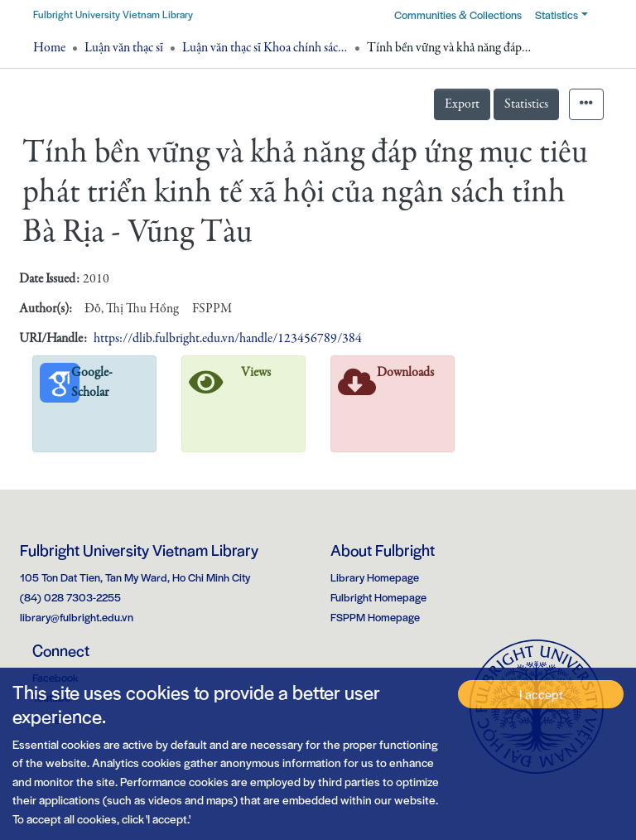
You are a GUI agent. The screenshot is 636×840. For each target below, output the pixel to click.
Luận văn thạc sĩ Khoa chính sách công (265, 48)
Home (49, 48)
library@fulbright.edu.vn (77, 617)
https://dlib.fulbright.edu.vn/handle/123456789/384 (228, 339)
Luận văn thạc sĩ (124, 48)
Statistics (526, 104)
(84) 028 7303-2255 (70, 597)
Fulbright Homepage (378, 597)
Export (462, 104)
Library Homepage (375, 577)
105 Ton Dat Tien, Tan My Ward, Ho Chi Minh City (135, 577)
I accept (541, 694)
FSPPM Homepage (375, 617)
